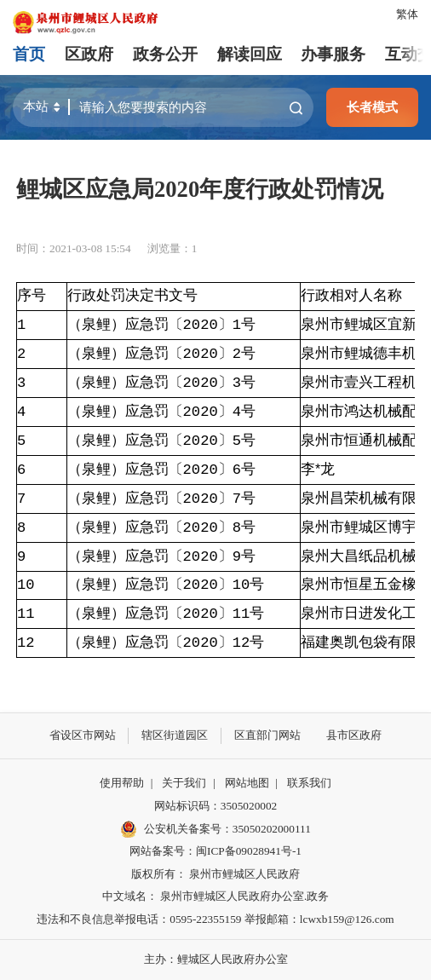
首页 (29, 54)
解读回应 (250, 54)
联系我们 (309, 783)
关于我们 (184, 783)
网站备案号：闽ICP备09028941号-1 (215, 851)
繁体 (407, 14)
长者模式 (372, 107)
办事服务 (333, 54)
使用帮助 (122, 783)
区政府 (89, 54)
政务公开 (165, 54)
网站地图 (247, 783)
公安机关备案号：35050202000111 (215, 829)
